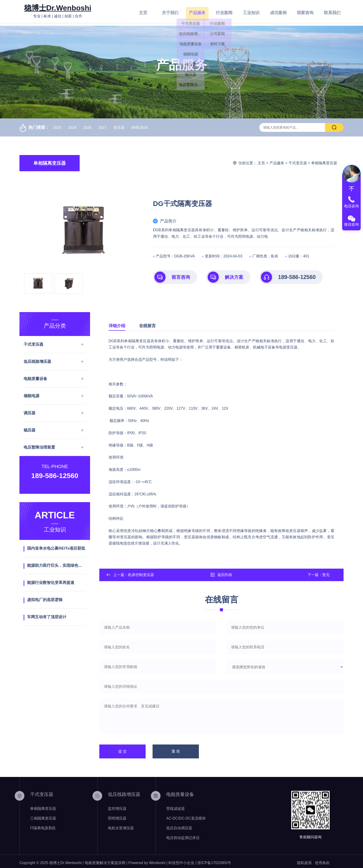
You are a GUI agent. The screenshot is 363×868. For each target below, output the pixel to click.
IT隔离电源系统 (43, 825)
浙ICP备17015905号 (214, 860)
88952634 (139, 125)
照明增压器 (117, 815)
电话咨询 (351, 206)
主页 (143, 11)
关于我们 (170, 11)
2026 (88, 125)
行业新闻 (224, 11)
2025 (57, 125)
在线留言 (147, 323)
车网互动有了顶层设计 (47, 614)
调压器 (30, 410)
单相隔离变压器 (50, 160)
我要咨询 (305, 11)
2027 (103, 125)
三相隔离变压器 (43, 815)
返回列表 (221, 572)
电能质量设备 (35, 376)
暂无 (326, 572)
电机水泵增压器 (121, 825)
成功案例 (278, 11)
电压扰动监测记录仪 (183, 835)
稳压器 (30, 427)
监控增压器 (117, 806)
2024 (72, 125)
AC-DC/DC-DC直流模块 (186, 815)
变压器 (119, 125)
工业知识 (251, 11)
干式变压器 (298, 160)
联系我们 (332, 11)
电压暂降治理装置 (39, 444)
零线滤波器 (175, 806)
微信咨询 (351, 224)
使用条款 (322, 860)
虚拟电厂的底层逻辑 (45, 597)
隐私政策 (304, 860)
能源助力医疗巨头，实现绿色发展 (56, 562)
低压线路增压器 (37, 359)
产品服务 (197, 11)
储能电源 (31, 393)
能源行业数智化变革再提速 (51, 580)
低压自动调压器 (179, 825)
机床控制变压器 (141, 572)
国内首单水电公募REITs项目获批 (56, 545)
